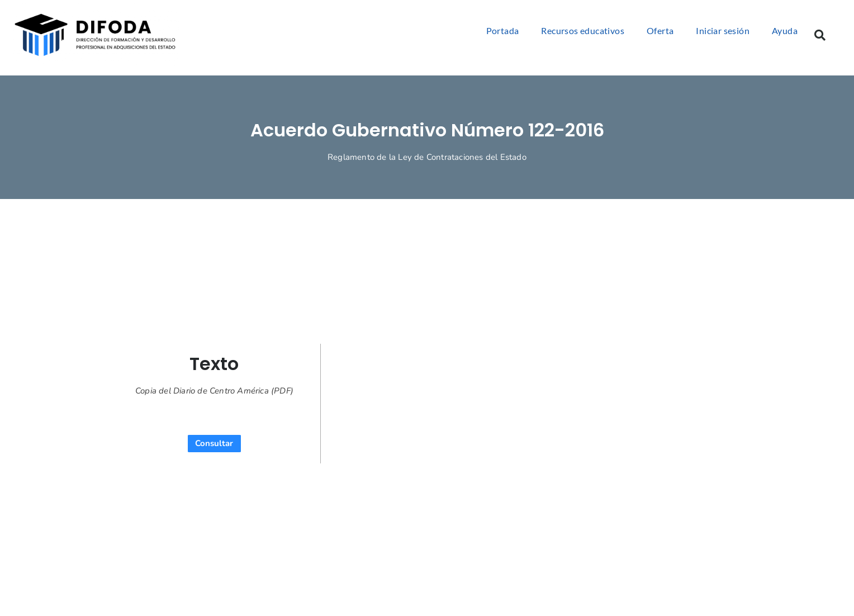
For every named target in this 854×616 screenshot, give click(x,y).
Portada (503, 30)
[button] (820, 35)
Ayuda (785, 30)
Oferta (660, 30)
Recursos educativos (583, 30)
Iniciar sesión (723, 30)
